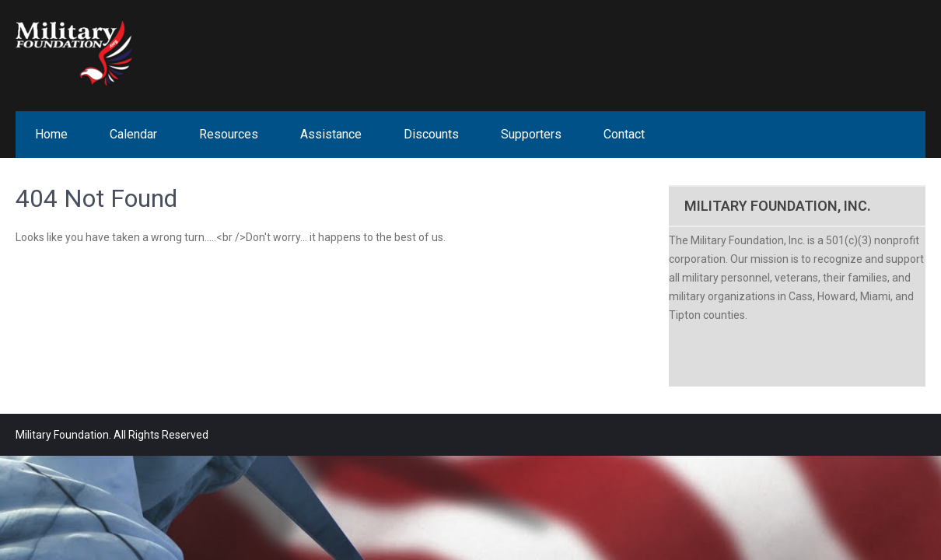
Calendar (133, 134)
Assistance (331, 134)
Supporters (531, 134)
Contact (624, 134)
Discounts (431, 134)
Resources (229, 134)
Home (51, 134)
